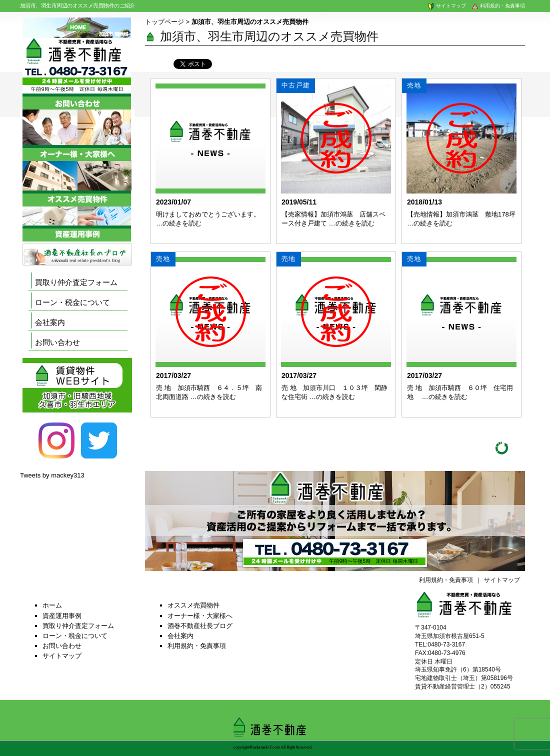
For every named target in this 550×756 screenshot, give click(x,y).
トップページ (164, 22)
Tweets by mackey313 (52, 475)
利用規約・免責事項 (498, 6)
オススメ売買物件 (193, 605)
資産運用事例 (62, 616)
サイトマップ (446, 6)
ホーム (52, 605)
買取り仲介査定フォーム (76, 282)
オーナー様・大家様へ (200, 616)
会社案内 (50, 322)
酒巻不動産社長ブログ (200, 626)
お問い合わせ (57, 342)
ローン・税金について (72, 302)
